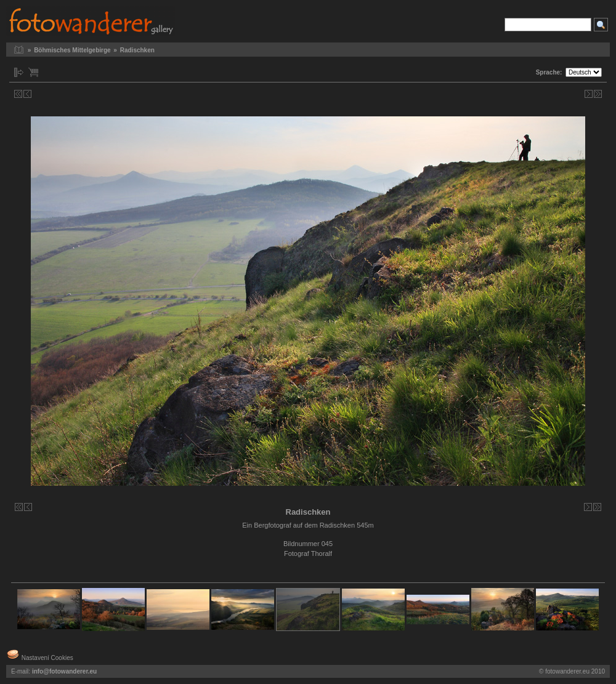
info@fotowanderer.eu (64, 671)
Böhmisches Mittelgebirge (72, 50)
